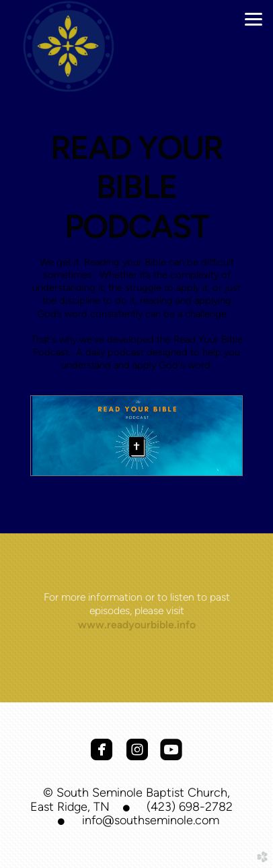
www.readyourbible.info (137, 625)
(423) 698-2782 (190, 807)
